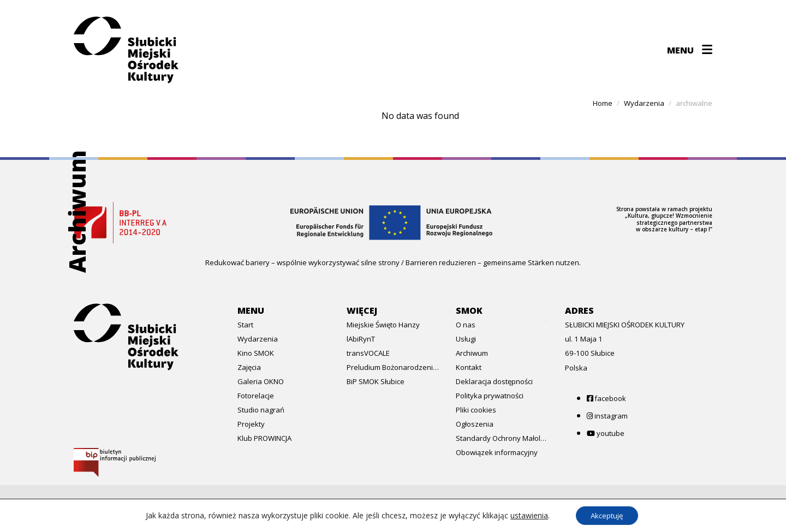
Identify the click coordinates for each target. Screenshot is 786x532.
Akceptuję (607, 515)
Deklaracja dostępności (494, 381)
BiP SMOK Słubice (376, 381)
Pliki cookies (476, 410)
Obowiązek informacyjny (497, 452)
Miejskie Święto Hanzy (383, 325)
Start (245, 325)
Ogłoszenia (475, 424)
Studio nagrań (261, 410)
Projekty (251, 424)
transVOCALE (368, 353)
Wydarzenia (258, 339)
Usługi (466, 339)
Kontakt (469, 367)
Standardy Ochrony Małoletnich (502, 438)
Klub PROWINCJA (264, 438)
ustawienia (526, 515)
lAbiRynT (361, 339)
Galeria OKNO (261, 381)
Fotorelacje (256, 396)
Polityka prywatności (490, 396)
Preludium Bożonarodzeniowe (393, 367)
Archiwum (472, 353)
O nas (466, 325)
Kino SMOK (256, 353)
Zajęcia (249, 367)
